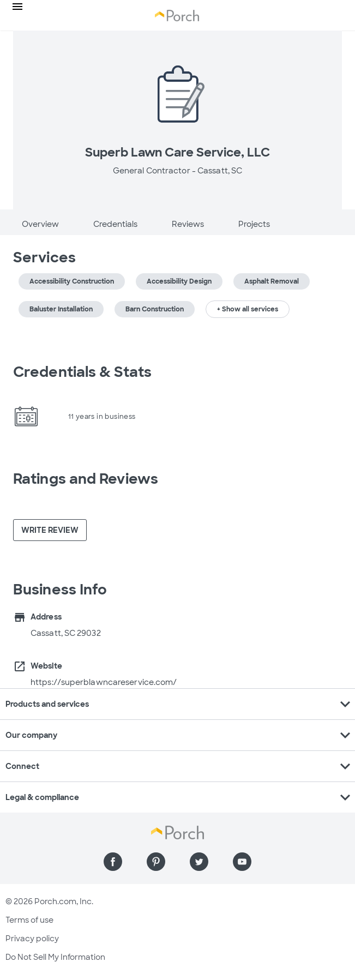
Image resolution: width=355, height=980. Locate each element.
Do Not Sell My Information (55, 957)
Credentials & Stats (82, 372)
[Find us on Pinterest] (156, 862)
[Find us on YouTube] (242, 862)
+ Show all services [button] (248, 309)
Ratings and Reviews (86, 479)
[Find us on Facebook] (113, 862)
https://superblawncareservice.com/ (104, 682)
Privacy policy (32, 939)
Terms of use (29, 920)
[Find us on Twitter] (199, 862)
